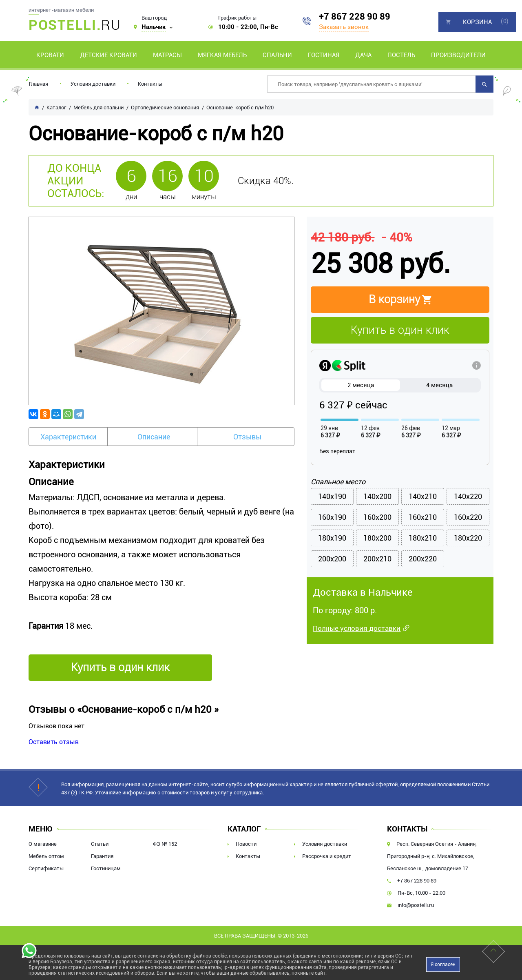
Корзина (477, 22)
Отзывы (247, 437)
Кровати (50, 55)
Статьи (100, 844)
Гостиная (324, 55)
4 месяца (439, 385)
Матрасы (167, 55)
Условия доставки (93, 84)
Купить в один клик (400, 330)
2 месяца (361, 385)
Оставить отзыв (54, 742)
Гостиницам (106, 868)
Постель (401, 55)
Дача (363, 55)
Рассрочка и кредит (327, 856)
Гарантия (102, 856)
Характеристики (68, 437)
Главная (39, 84)
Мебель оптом (46, 856)
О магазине (43, 844)
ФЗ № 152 (165, 844)
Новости (246, 844)
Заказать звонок (344, 27)
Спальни (277, 55)
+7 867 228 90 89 (355, 17)
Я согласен (443, 964)
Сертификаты (46, 868)
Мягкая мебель (222, 55)
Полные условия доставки (357, 628)
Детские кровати (108, 55)
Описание (154, 437)
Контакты (150, 84)
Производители (458, 55)
